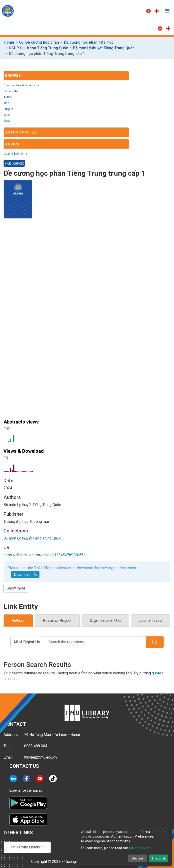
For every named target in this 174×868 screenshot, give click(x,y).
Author (8, 97)
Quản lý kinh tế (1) (15, 154)
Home (9, 42)
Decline (137, 858)
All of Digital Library (30, 642)
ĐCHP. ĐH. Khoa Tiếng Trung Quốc (38, 48)
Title (6, 103)
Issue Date (11, 91)
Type (7, 115)
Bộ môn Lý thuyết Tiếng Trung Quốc (104, 48)
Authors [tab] (18, 621)
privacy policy (139, 848)
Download (25, 575)
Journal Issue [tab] (150, 621)
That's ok (159, 858)
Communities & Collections (21, 85)
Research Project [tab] (57, 621)
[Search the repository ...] (96, 642)
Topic (7, 121)
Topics (12, 144)
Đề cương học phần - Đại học (89, 42)
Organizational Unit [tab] (105, 621)
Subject (8, 109)
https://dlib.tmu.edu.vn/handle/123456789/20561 (45, 555)
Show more (16, 588)
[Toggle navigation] (167, 11)
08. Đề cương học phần (39, 42)
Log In (130, 11)
